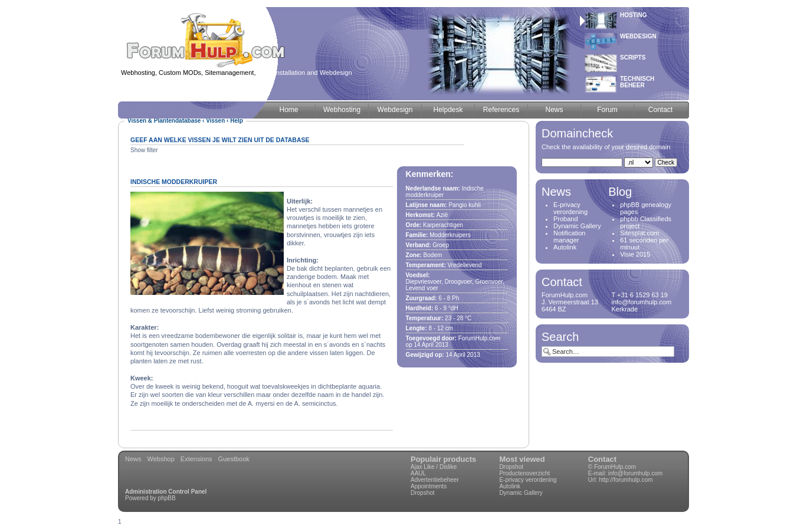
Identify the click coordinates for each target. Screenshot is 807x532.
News (133, 459)
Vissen (215, 121)
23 (448, 318)
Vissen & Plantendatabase (164, 121)
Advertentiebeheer (435, 480)
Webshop (161, 459)
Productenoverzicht (524, 473)
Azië (442, 215)
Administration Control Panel (166, 492)
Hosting (634, 15)
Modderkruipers (450, 235)
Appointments (429, 486)
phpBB (167, 498)
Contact (602, 459)
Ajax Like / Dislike (434, 467)
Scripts (633, 58)
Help (237, 121)
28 (460, 318)
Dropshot (423, 493)
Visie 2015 (635, 254)
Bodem (433, 255)
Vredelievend (465, 265)
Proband (566, 219)
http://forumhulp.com (626, 480)
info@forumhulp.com (635, 473)
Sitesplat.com (639, 233)
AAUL (418, 473)
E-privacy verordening (570, 208)
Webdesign (638, 36)
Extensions (196, 459)
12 (440, 328)
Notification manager (569, 237)
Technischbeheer (637, 82)
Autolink (565, 247)
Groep (441, 245)
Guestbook (234, 459)
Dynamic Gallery (577, 226)
